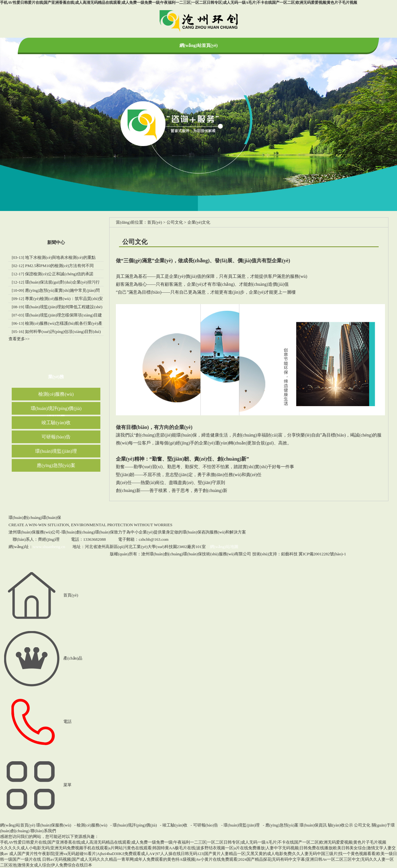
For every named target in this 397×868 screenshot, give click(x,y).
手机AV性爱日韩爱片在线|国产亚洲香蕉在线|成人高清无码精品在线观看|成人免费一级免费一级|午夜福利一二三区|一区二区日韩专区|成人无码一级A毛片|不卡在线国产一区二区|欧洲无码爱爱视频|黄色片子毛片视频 (179, 3)
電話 (36, 721)
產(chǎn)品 (41, 658)
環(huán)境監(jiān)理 (56, 451)
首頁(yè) (155, 222)
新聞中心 (56, 243)
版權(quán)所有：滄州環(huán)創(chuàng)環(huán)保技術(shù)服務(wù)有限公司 (180, 554)
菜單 (36, 785)
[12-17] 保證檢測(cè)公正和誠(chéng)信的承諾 (53, 274)
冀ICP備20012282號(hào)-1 (322, 554)
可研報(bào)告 (56, 437)
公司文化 (175, 222)
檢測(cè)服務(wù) (56, 394)
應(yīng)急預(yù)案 (56, 465)
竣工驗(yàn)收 (56, 423)
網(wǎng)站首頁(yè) (199, 45)
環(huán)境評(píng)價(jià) (56, 408)
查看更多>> (19, 339)
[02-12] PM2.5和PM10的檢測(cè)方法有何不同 (53, 266)
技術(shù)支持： (275, 554)
